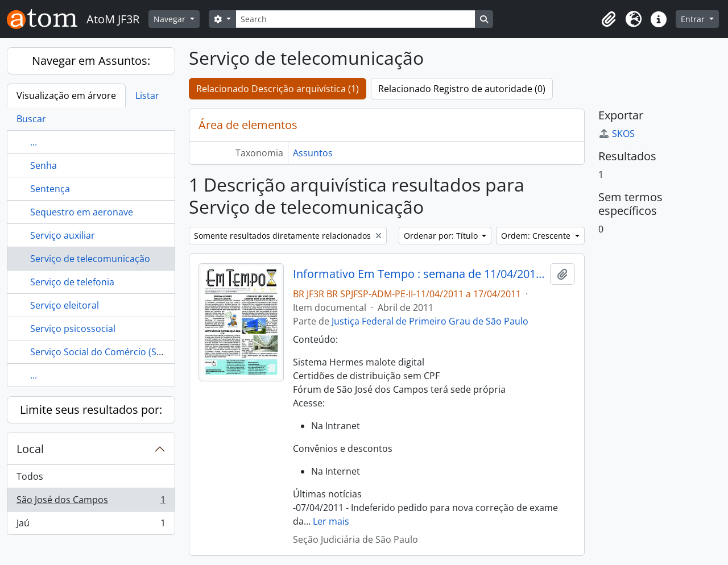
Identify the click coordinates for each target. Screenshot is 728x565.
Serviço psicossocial (73, 329)
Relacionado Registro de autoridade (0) (462, 89)
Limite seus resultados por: (91, 410)
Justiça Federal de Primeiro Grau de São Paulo (430, 321)
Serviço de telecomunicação (90, 259)
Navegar (171, 19)
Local (30, 449)
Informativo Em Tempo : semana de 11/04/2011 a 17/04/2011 (419, 274)
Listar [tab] (147, 95)
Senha (44, 165)
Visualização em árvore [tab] (66, 95)
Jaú (91, 525)
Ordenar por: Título (442, 236)
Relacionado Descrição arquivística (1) (278, 89)
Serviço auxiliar (63, 235)
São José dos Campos (91, 502)
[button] (609, 19)
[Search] (355, 19)
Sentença (50, 189)
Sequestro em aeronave (82, 212)
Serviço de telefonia (72, 282)
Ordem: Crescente (537, 236)
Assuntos (313, 153)
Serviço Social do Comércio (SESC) (103, 352)
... (34, 142)
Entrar (694, 19)
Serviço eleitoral (65, 305)
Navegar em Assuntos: (91, 61)
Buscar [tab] (31, 119)
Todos (30, 476)
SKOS (617, 134)
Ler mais (331, 521)
